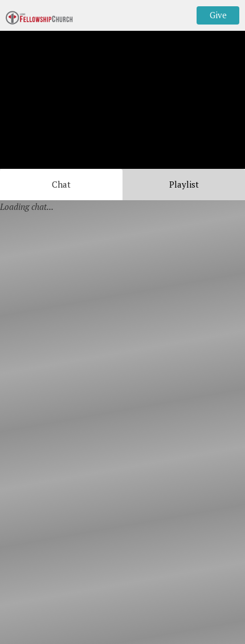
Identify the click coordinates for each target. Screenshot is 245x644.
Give (218, 15)
